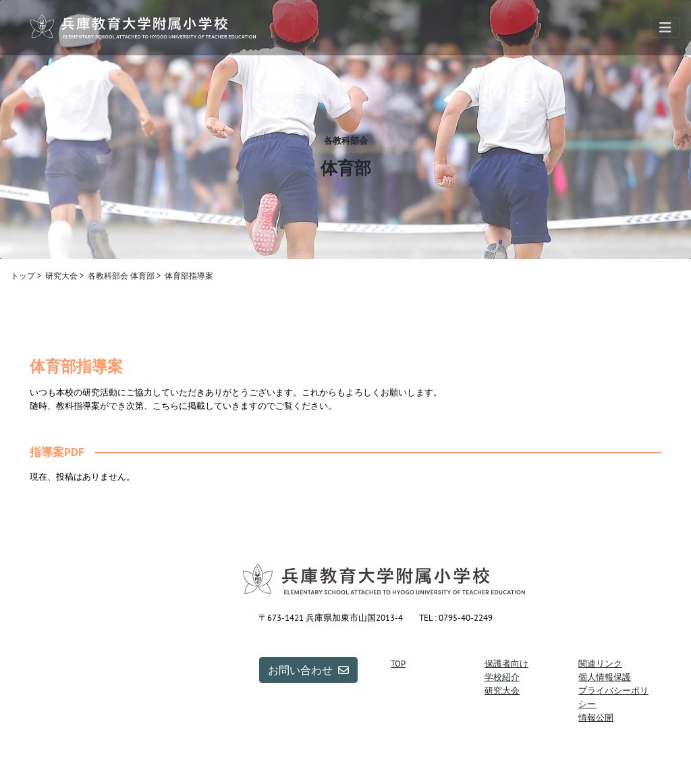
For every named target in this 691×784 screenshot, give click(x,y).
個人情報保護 (605, 677)
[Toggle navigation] (665, 28)
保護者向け (506, 663)
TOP (398, 663)
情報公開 (596, 717)
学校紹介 (502, 677)
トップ (23, 276)
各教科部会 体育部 (121, 276)
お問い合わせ (308, 670)
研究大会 (61, 276)
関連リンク (600, 663)
